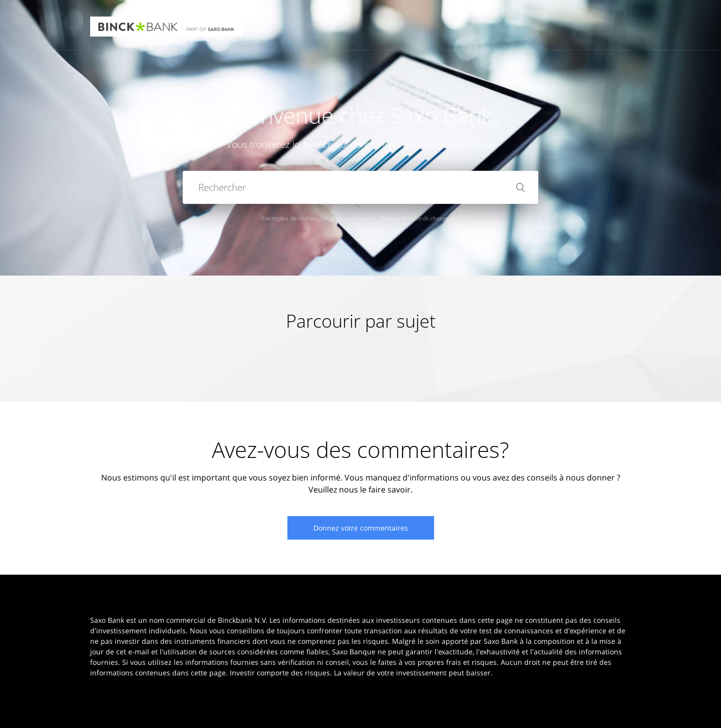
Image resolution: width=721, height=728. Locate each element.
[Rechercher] (360, 187)
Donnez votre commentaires (361, 528)
